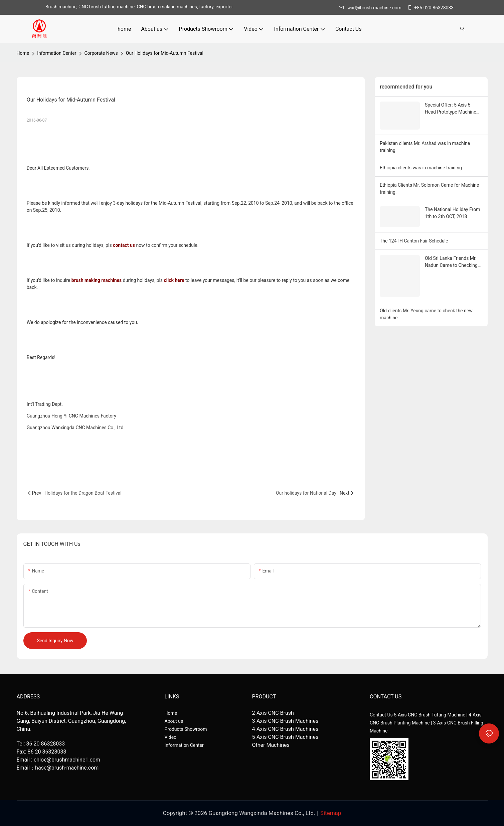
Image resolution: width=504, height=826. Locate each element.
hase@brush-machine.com (67, 768)
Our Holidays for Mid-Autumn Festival (165, 53)
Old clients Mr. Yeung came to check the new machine (426, 314)
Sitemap (331, 813)
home (23, 53)
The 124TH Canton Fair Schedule (414, 241)
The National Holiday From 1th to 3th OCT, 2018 (452, 213)
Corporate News (101, 53)
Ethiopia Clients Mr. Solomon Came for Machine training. (429, 189)
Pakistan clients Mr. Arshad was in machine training (425, 147)
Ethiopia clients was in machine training (421, 168)
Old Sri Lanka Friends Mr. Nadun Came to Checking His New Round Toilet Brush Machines (451, 262)
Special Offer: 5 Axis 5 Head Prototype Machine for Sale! (451, 109)
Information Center (57, 53)
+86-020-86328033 (430, 8)
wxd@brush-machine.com (372, 8)
